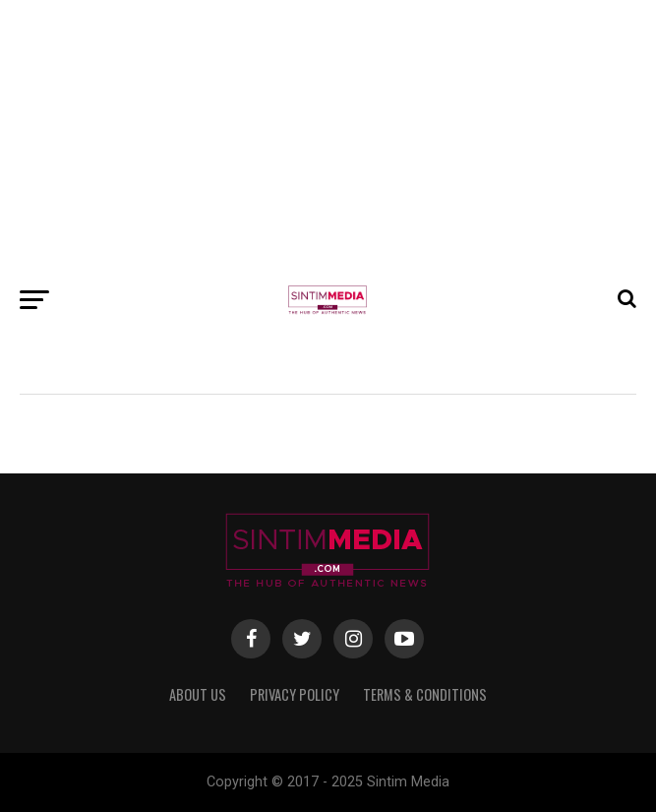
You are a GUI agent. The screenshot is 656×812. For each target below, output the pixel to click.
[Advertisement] (328, 138)
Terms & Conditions (425, 694)
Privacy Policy (295, 694)
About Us (198, 694)
